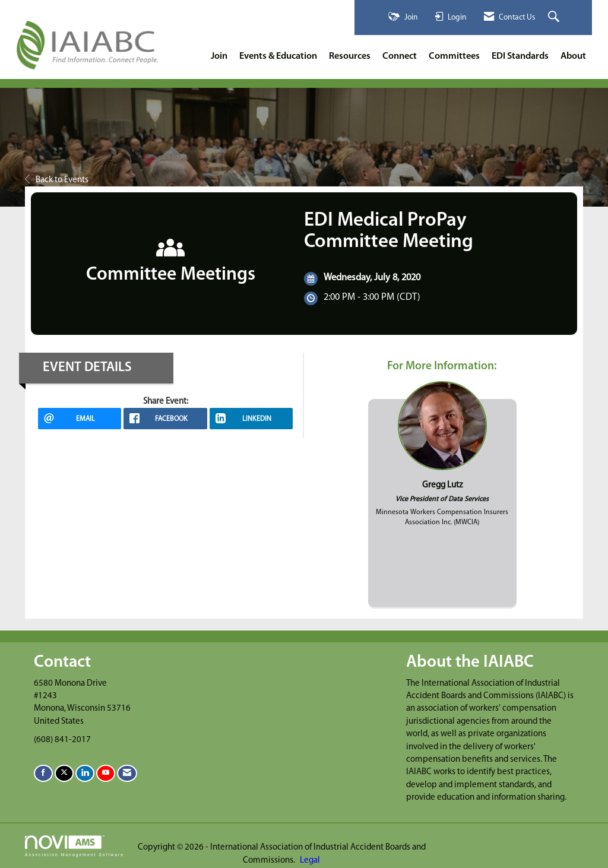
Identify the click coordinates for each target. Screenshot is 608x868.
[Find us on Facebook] (43, 773)
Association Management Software (75, 846)
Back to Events (57, 180)
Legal (310, 861)
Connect (400, 56)
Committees (454, 56)
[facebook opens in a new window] (165, 419)
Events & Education (278, 56)
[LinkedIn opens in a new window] (251, 419)
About (573, 56)
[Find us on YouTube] (106, 773)
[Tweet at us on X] (64, 773)
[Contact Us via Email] (127, 773)
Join (219, 56)
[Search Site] (555, 18)
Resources (350, 56)
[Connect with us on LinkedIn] (85, 773)
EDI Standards (520, 56)
